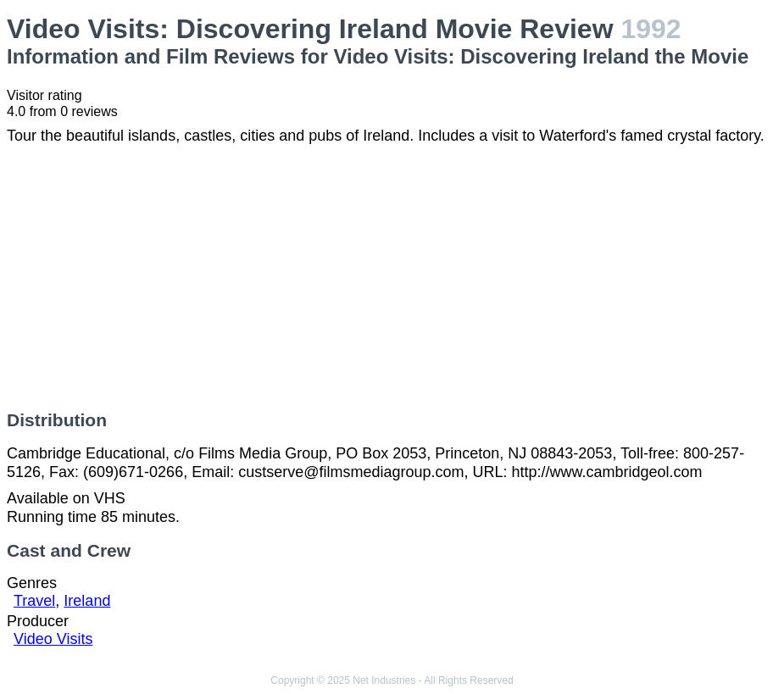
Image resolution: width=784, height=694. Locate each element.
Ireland (87, 601)
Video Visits (53, 639)
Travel (34, 601)
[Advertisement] (392, 278)
